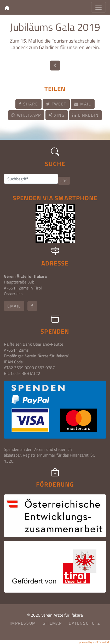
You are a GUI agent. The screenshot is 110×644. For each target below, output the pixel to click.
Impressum (23, 623)
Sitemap (52, 623)
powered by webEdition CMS (95, 642)
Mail (83, 104)
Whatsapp (26, 115)
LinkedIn (85, 115)
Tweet (56, 104)
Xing (57, 115)
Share (28, 104)
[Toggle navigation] (99, 7)
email (14, 306)
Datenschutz (85, 623)
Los (64, 181)
